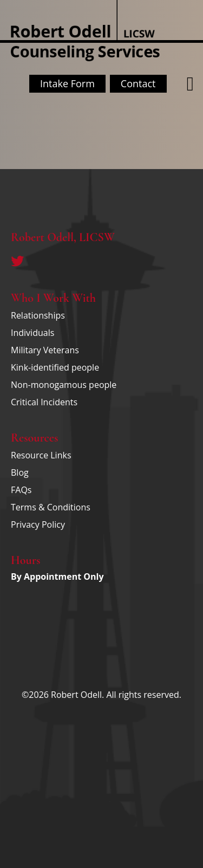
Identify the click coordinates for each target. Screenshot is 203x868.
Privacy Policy (38, 524)
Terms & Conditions (51, 507)
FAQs (21, 490)
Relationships (38, 315)
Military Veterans (45, 350)
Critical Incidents (44, 402)
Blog (20, 472)
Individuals (32, 333)
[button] (190, 84)
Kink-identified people (55, 367)
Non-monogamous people (64, 385)
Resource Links (41, 455)
